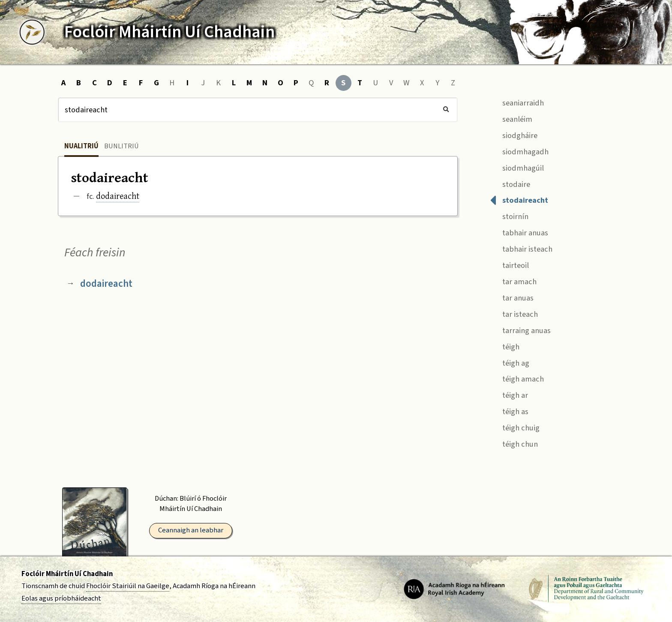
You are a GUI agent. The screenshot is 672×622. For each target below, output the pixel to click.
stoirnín (509, 216)
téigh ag (510, 362)
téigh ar (509, 395)
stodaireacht (519, 200)
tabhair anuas (519, 232)
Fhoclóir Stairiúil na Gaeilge (128, 586)
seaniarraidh (517, 102)
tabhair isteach (521, 248)
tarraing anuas (520, 329)
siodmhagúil (517, 167)
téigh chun (514, 443)
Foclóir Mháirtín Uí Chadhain (67, 574)
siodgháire (514, 134)
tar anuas (512, 297)
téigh (505, 346)
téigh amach (517, 378)
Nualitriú (81, 146)
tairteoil (509, 264)
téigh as (509, 411)
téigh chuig (515, 427)
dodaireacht (118, 196)
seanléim (511, 118)
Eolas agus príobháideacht (61, 598)
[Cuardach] (258, 110)
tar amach (513, 281)
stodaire (510, 183)
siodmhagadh (519, 151)
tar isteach (514, 313)
